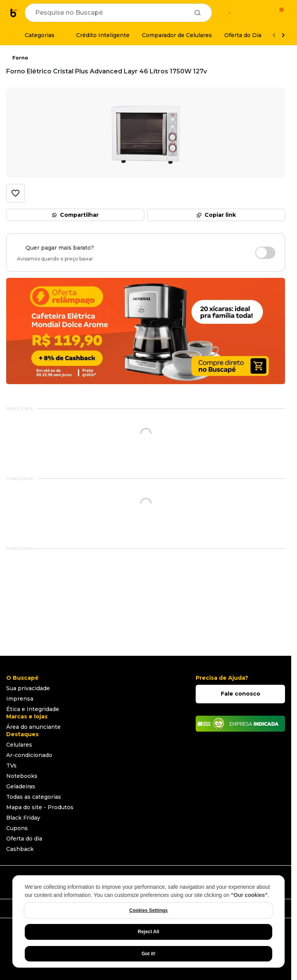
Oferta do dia (24, 839)
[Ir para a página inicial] (14, 13)
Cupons (17, 828)
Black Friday (23, 818)
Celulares (19, 745)
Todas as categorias (34, 797)
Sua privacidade (28, 688)
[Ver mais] (283, 35)
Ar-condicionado (29, 755)
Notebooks (22, 776)
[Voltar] (274, 35)
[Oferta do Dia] (243, 35)
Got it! (148, 954)
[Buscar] (198, 13)
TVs (11, 766)
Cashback (20, 849)
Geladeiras (21, 786)
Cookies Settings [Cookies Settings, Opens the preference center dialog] (148, 910)
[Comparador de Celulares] (177, 35)
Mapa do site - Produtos (40, 807)
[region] (148, 921)
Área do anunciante (33, 727)
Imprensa (20, 699)
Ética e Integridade (33, 709)
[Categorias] (35, 35)
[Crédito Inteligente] (98, 35)
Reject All (148, 932)
